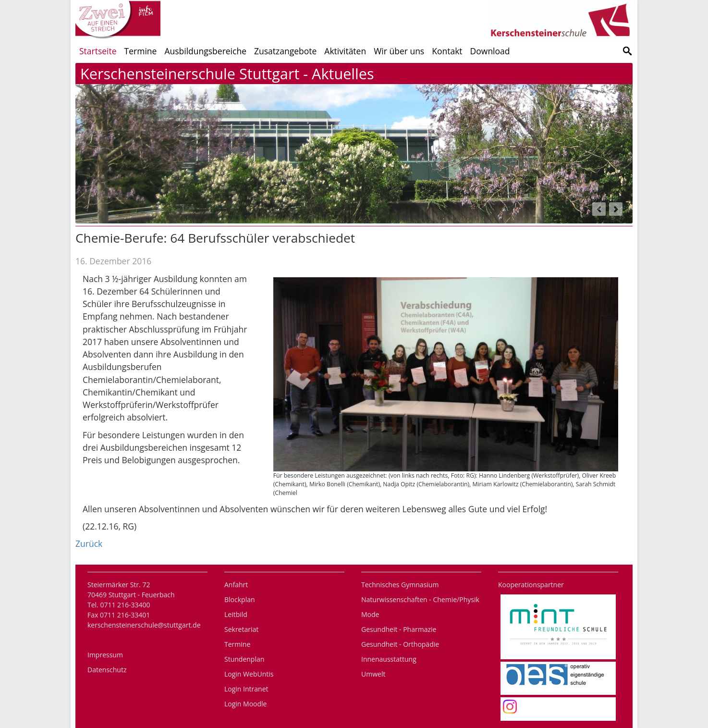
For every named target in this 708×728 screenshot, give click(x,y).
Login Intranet (246, 689)
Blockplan (240, 599)
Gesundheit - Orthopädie (400, 644)
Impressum (105, 655)
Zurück (89, 543)
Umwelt (373, 674)
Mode (370, 614)
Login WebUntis (249, 674)
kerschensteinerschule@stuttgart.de (144, 625)
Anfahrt (236, 585)
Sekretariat (241, 629)
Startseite (98, 51)
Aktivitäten (345, 51)
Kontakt (447, 51)
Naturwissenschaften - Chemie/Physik (420, 599)
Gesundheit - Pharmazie (399, 629)
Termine (141, 51)
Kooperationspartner (531, 585)
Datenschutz (107, 670)
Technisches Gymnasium (400, 585)
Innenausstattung (389, 659)
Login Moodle (245, 704)
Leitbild (236, 614)
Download (490, 51)
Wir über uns (399, 51)
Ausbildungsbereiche (205, 51)
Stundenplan (244, 659)
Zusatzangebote (285, 51)
